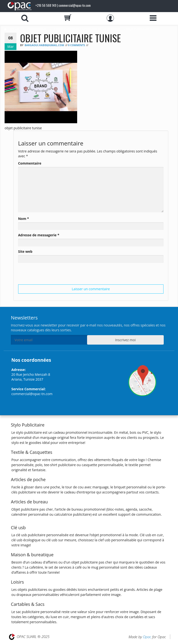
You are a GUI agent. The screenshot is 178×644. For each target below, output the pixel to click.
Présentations (37, 29)
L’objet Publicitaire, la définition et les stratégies (87, 29)
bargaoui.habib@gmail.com (44, 45)
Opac (147, 637)
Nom (24, 219)
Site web (25, 251)
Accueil (15, 29)
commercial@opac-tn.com (32, 394)
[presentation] (55, 275)
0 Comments (76, 45)
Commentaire (30, 163)
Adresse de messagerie (39, 235)
